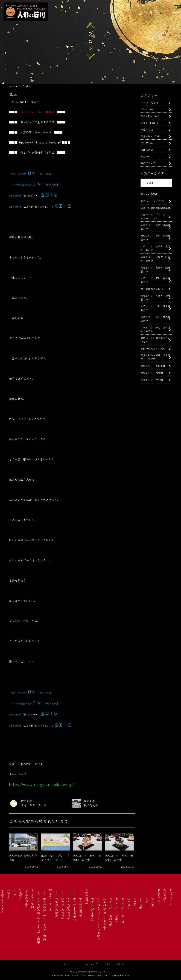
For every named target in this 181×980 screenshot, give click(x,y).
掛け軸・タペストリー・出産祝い (99, 919)
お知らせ (8, 894)
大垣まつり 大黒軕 (152, 372)
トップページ (171, 897)
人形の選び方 (87, 897)
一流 (143, 129)
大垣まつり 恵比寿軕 (153, 366)
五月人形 (145, 136)
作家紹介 (21, 894)
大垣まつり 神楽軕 (152, 379)
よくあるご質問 (33, 898)
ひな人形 (145, 116)
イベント (145, 102)
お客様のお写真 (27, 898)
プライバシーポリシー (115, 964)
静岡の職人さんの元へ (153, 348)
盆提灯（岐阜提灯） (93, 910)
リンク (66, 964)
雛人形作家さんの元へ (153, 289)
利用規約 (115, 975)
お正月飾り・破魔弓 (117, 910)
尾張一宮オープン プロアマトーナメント (155, 216)
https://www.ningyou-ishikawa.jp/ (39, 142)
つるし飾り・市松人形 (111, 912)
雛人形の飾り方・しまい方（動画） (45, 920)
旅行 (143, 156)
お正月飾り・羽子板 (123, 910)
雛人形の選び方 (81, 907)
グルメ (144, 109)
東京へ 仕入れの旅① (153, 201)
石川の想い (165, 895)
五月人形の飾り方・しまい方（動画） (39, 922)
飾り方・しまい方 (51, 900)
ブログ (144, 123)
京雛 (143, 150)
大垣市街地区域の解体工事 (155, 208)
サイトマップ (91, 964)
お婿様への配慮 (57, 907)
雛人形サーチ (31, 195)
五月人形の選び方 (69, 909)
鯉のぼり (145, 163)
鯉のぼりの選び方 (63, 909)
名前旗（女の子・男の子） (105, 914)
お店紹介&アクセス (2, 901)
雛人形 (153, 902)
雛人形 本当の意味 (75, 909)
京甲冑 (144, 143)
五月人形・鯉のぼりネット (37, 207)
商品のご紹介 (159, 897)
